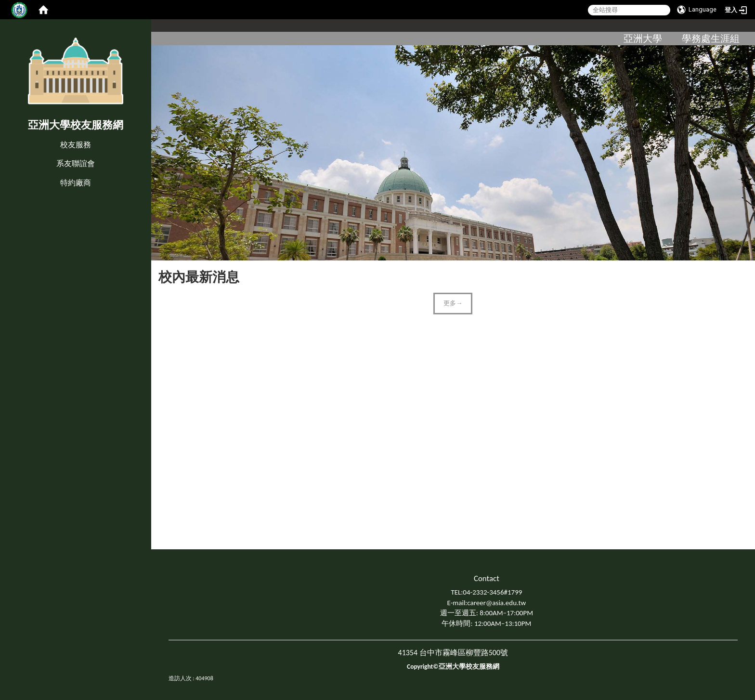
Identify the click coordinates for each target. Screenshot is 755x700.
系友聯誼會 (76, 163)
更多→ (453, 303)
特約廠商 (76, 183)
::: (2, 135)
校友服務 (76, 145)
